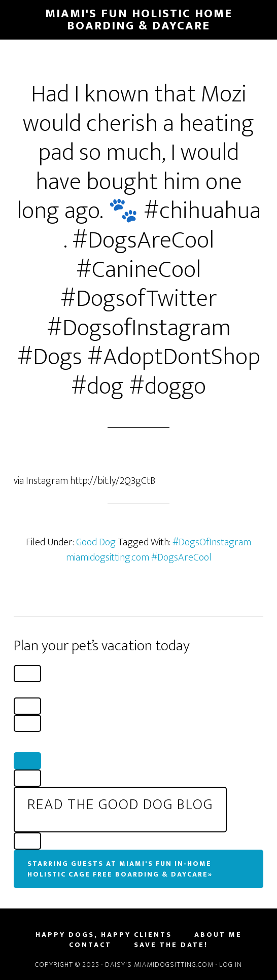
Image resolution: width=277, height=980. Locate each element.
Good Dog (96, 542)
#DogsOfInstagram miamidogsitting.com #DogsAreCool (159, 550)
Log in (231, 965)
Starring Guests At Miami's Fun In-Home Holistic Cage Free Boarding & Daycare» (120, 869)
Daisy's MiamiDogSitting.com (160, 965)
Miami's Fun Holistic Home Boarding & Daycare (139, 20)
